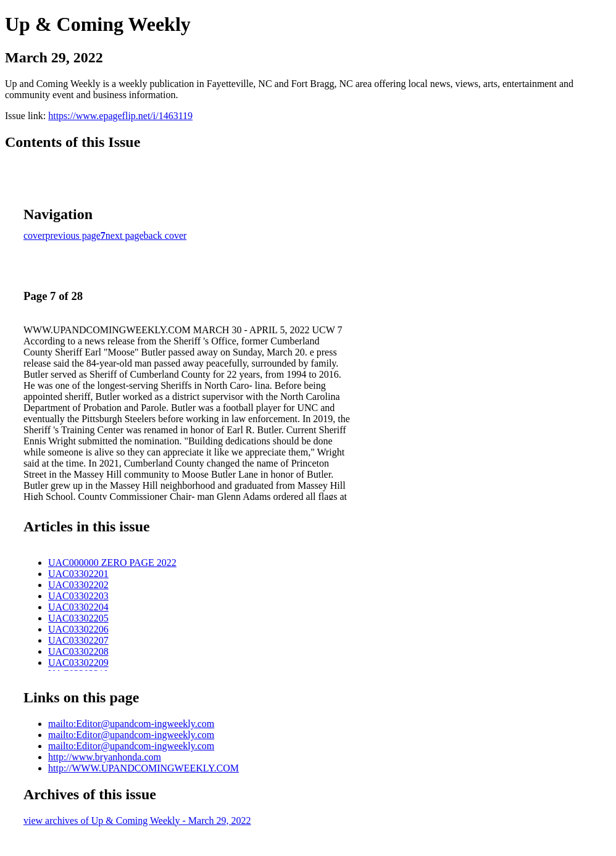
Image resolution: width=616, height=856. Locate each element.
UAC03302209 (78, 663)
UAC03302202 (78, 585)
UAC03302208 (78, 651)
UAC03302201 (78, 574)
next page (125, 235)
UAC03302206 (78, 629)
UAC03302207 (78, 640)
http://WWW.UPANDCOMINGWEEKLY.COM (144, 768)
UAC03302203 (78, 596)
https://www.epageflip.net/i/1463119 (120, 116)
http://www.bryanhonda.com (105, 757)
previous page (73, 235)
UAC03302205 (78, 618)
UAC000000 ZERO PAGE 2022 (112, 563)
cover (35, 235)
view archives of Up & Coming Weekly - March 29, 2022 (137, 821)
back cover (165, 235)
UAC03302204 (78, 607)
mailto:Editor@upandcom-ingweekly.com (131, 724)
